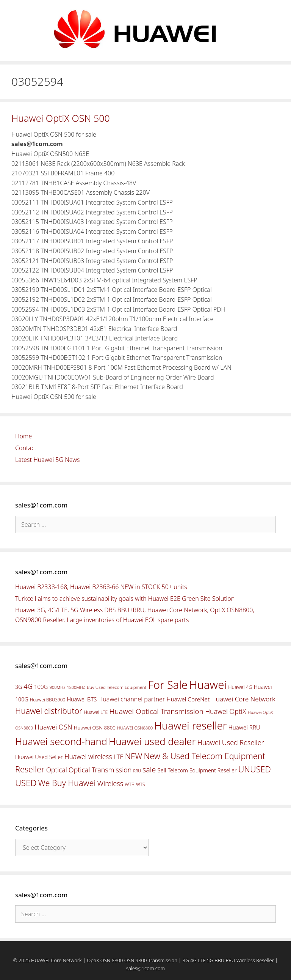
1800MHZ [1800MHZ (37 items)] (76, 687)
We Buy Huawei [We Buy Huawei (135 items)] (67, 783)
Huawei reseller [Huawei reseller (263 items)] (190, 726)
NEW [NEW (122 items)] (134, 756)
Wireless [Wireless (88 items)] (110, 783)
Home (23, 436)
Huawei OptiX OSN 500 (61, 118)
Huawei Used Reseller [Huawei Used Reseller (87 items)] (231, 742)
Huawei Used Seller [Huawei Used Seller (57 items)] (39, 757)
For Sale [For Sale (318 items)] (168, 685)
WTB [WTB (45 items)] (130, 784)
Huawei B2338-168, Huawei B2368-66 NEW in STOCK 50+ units (101, 587)
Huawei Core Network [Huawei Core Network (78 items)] (243, 699)
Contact (26, 448)
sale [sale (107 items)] (149, 770)
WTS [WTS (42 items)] (140, 784)
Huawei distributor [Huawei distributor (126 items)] (49, 711)
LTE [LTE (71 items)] (119, 757)
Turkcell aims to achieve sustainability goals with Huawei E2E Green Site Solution (125, 599)
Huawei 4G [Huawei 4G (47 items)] (240, 687)
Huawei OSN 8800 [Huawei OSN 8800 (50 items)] (95, 728)
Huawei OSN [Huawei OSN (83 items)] (53, 727)
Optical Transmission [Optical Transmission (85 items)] (100, 770)
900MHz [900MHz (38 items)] (58, 687)
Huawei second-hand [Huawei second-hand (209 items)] (61, 741)
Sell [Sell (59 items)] (162, 770)
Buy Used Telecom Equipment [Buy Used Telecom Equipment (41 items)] (117, 687)
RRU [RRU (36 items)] (137, 771)
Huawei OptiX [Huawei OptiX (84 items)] (226, 711)
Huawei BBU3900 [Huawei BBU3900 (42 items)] (48, 700)
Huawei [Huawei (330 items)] (208, 685)
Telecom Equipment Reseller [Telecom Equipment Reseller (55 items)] (202, 770)
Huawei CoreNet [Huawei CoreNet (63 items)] (188, 699)
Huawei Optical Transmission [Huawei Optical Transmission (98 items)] (156, 711)
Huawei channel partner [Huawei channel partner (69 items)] (131, 699)
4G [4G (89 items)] (28, 686)
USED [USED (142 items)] (26, 783)
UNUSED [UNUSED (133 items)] (255, 769)
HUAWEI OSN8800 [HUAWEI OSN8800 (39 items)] (135, 728)
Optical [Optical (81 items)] (57, 770)
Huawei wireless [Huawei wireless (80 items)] (88, 756)
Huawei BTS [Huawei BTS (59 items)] (82, 699)
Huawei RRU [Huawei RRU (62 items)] (244, 727)
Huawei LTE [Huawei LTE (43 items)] (96, 712)
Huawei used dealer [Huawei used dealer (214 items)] (152, 741)
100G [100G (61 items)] (41, 687)
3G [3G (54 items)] (19, 687)
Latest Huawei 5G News (48, 460)
